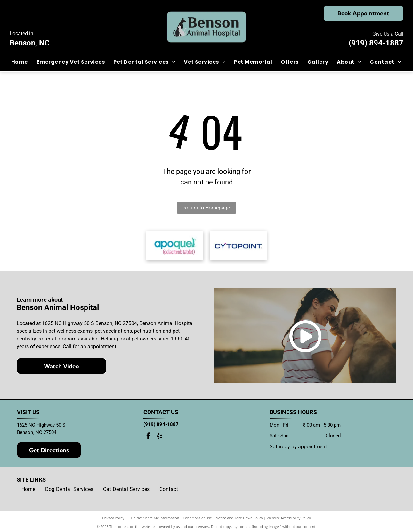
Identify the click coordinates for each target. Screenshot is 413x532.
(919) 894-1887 (376, 43)
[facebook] (148, 439)
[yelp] (159, 439)
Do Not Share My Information (155, 520)
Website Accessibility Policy (289, 520)
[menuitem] (20, 62)
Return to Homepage (207, 208)
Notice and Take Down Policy (239, 520)
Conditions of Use (197, 520)
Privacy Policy (113, 520)
